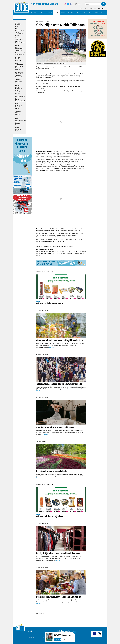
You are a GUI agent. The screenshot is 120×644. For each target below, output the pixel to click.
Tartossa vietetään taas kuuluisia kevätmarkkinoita (20, 40)
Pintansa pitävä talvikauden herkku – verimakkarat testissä (19, 89)
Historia (83, 13)
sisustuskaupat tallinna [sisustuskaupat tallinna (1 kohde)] (73, 253)
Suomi (80, 4)
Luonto (77, 13)
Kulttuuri (90, 13)
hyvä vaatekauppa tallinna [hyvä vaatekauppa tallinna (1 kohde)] (53, 251)
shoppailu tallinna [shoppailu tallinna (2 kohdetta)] (61, 253)
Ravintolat (50, 13)
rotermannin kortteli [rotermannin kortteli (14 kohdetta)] (48, 253)
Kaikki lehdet (101, 8)
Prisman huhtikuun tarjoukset (18, 59)
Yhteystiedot (31, 637)
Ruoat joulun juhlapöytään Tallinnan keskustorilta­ (19, 75)
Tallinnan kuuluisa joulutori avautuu (18, 114)
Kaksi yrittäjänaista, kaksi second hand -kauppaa (19, 66)
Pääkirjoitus (34, 13)
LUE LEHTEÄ (58, 639)
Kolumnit (42, 13)
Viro (102, 13)
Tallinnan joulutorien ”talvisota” (19, 81)
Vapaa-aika (70, 13)
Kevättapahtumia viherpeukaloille (20, 54)
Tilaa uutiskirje (84, 8)
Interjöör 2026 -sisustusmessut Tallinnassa (20, 48)
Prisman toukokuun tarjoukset (18, 25)
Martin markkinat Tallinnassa (19, 129)
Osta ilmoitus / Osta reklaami (33, 635)
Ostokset (57, 13)
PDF (65, 639)
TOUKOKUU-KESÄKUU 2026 (62, 636)
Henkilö (97, 13)
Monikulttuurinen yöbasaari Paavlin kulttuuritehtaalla (20, 99)
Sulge (75, 632)
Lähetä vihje (93, 8)
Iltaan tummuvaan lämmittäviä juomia (19, 106)
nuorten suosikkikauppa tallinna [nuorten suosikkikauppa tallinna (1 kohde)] (71, 251)
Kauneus (63, 13)
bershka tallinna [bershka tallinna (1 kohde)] (41, 251)
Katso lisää (39, 613)
